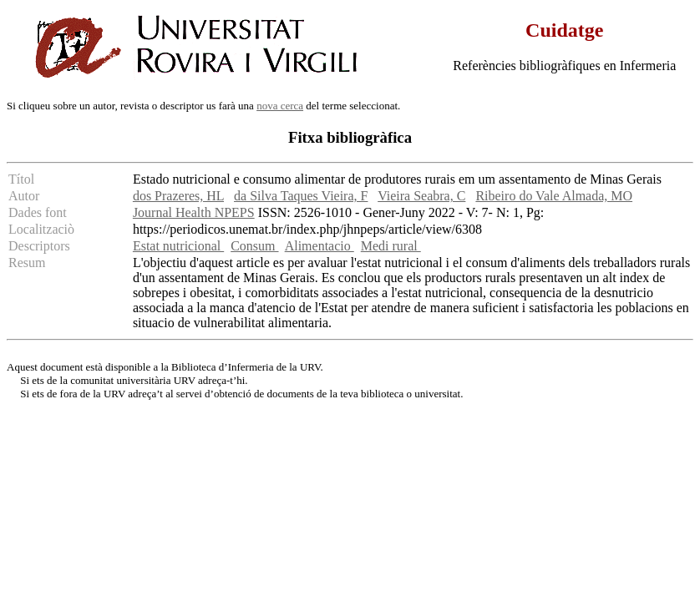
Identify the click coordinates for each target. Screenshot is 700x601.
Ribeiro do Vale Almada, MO (554, 196)
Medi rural (391, 246)
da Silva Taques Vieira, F (301, 196)
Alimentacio (320, 246)
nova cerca (280, 106)
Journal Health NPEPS (194, 212)
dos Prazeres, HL (178, 196)
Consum (254, 246)
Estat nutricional (178, 246)
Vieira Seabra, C (421, 196)
